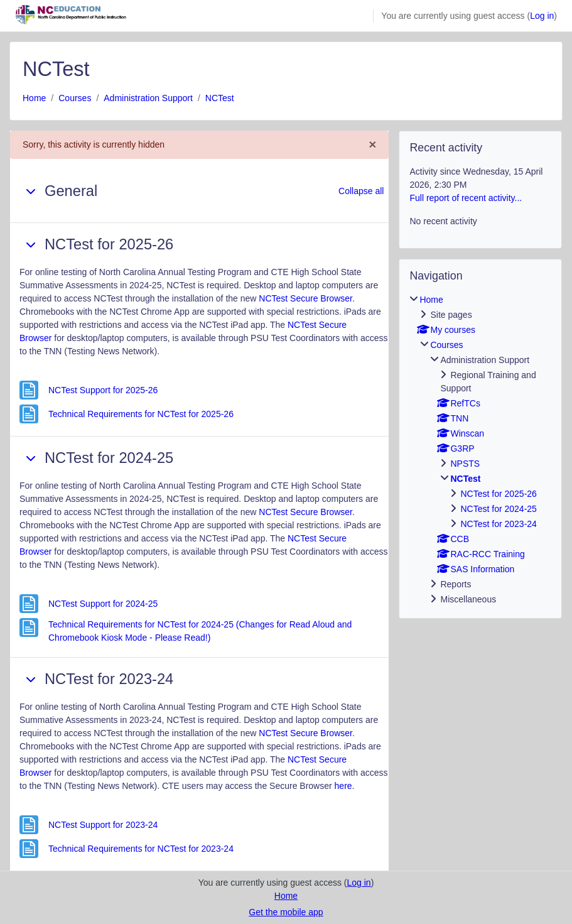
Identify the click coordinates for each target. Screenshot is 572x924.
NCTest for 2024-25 (498, 509)
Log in (542, 16)
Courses (75, 98)
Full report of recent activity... (466, 198)
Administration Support (148, 98)
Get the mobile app (286, 912)
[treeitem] (480, 450)
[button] (31, 191)
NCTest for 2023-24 (498, 524)
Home (34, 98)
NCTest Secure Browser (305, 298)
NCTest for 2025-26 (498, 494)
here (343, 786)
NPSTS (465, 464)
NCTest (220, 98)
